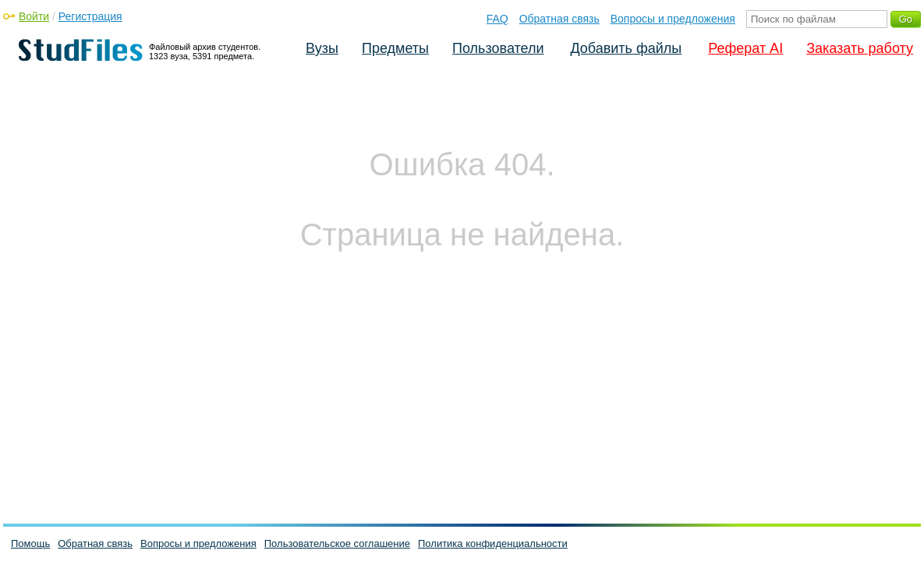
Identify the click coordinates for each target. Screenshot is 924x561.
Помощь (30, 543)
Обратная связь (559, 19)
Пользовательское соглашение (337, 543)
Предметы (395, 48)
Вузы (322, 48)
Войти (34, 16)
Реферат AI (745, 48)
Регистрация (90, 16)
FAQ (497, 19)
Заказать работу (860, 48)
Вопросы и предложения (673, 19)
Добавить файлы (626, 48)
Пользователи (498, 48)
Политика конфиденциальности (493, 543)
